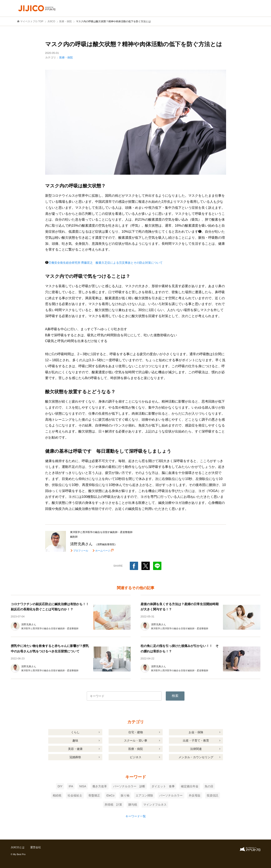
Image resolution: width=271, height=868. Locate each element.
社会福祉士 (75, 795)
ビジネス (136, 757)
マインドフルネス (155, 805)
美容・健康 (75, 749)
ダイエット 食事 (163, 786)
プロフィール (81, 551)
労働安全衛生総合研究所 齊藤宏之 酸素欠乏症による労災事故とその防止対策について (114, 263)
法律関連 (196, 749)
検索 (175, 696)
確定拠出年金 (190, 786)
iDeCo (110, 795)
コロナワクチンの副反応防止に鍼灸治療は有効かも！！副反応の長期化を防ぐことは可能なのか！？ (48, 609)
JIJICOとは (18, 847)
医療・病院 (66, 57)
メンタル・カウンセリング (196, 757)
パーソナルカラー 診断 (129, 786)
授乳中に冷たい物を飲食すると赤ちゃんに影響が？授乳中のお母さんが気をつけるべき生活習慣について (48, 651)
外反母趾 (195, 795)
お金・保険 (196, 732)
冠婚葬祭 (75, 757)
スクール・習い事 (136, 741)
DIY (60, 786)
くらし (75, 732)
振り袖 (125, 795)
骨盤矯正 (94, 795)
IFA (71, 786)
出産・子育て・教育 (196, 741)
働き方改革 (100, 786)
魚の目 (209, 786)
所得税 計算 (113, 805)
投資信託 (213, 795)
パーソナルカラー (171, 795)
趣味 (75, 741)
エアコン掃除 (144, 795)
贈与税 (133, 805)
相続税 (57, 795)
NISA (83, 786)
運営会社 (37, 847)
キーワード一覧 (136, 816)
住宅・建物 (136, 732)
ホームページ (104, 551)
